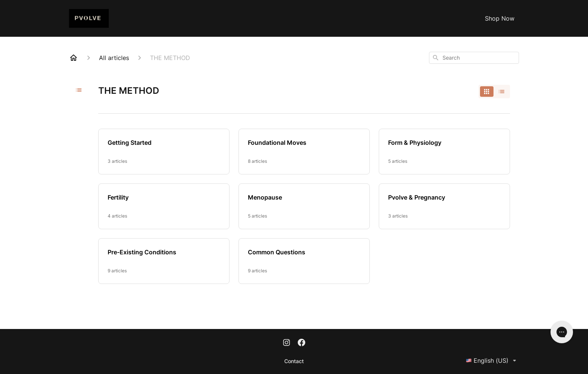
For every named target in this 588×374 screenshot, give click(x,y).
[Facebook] (301, 343)
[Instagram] (286, 343)
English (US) (492, 360)
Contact (294, 361)
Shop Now (500, 18)
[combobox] (474, 58)
